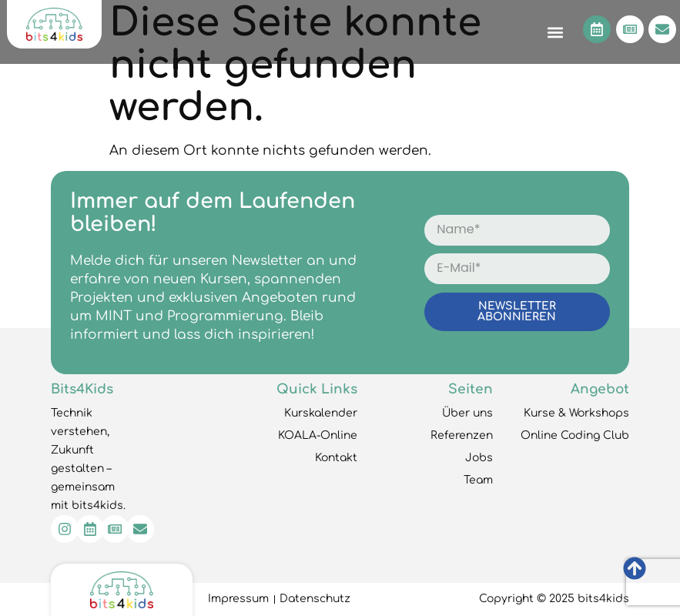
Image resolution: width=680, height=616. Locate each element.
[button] (555, 32)
